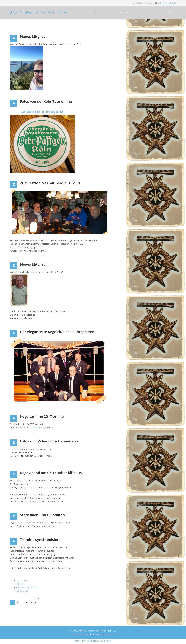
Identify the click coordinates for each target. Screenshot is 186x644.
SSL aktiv (20, 584)
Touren (138, 12)
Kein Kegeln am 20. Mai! (27, 587)
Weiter (25, 602)
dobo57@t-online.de (167, 3)
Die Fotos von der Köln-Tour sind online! (42, 112)
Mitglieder (108, 12)
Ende (34, 602)
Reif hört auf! (22, 591)
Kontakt (168, 12)
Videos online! (23, 580)
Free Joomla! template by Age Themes (93, 641)
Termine (153, 12)
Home (93, 12)
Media (123, 12)
